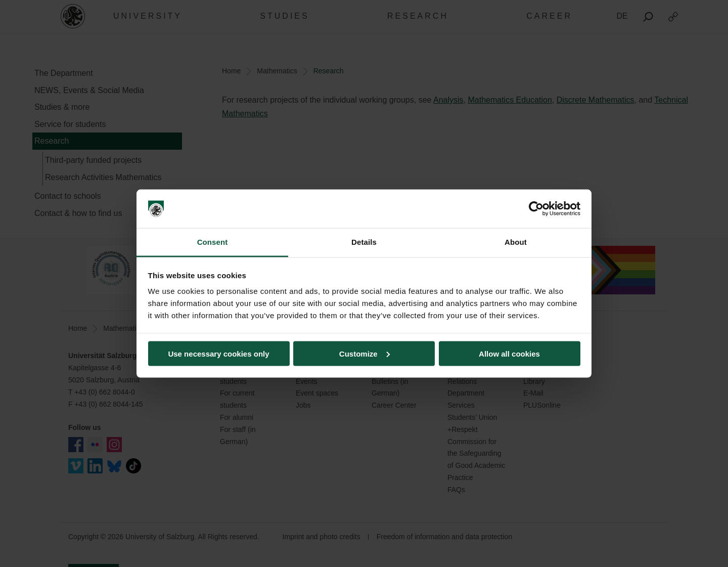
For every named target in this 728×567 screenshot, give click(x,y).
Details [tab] (364, 242)
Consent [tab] (213, 242)
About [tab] (516, 242)
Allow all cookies (509, 353)
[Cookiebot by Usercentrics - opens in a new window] (536, 209)
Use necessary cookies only (218, 353)
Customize (365, 353)
